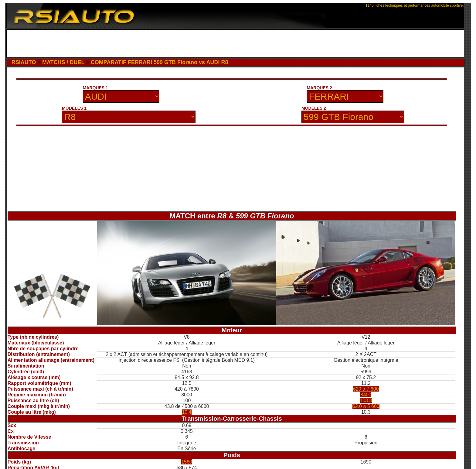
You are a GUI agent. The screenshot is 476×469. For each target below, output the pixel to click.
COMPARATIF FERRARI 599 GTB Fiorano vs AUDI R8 (160, 62)
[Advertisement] (235, 43)
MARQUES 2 (320, 88)
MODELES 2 (314, 108)
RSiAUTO (24, 62)
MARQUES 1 (95, 88)
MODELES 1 (74, 108)
